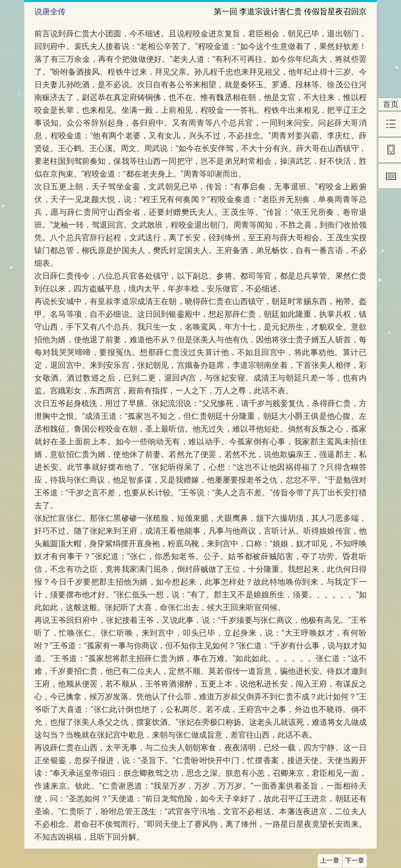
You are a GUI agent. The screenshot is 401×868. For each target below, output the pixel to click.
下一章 (355, 861)
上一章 (330, 861)
